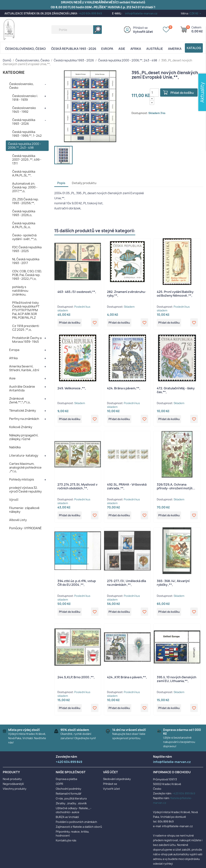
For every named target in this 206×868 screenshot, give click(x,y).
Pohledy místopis (22, 479)
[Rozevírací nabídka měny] (195, 13)
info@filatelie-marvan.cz (141, 13)
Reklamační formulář (69, 795)
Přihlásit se (140, 28)
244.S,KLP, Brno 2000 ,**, (76, 679)
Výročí (14, 500)
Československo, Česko (25, 49)
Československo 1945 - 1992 (24, 110)
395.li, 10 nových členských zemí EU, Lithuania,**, (177, 681)
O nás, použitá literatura (71, 800)
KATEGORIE (14, 72)
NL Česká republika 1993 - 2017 (26, 261)
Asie (122, 49)
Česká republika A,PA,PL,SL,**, (24, 173)
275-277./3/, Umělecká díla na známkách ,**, (126, 584)
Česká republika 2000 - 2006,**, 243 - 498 (25, 146)
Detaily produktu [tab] (84, 183)
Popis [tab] (61, 183)
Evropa (107, 49)
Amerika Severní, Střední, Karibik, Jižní (24, 368)
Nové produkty (12, 781)
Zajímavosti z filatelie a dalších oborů (79, 829)
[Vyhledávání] (77, 30)
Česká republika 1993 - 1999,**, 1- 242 (27, 134)
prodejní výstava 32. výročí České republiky (25, 490)
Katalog (194, 48)
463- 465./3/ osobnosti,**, (77, 292)
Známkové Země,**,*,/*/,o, (20, 400)
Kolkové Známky (21, 427)
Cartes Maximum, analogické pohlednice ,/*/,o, (25, 467)
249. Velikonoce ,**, (72, 389)
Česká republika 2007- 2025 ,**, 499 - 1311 (27, 160)
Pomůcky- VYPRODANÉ (25, 528)
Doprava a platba (66, 781)
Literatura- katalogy (24, 455)
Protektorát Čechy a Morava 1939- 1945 (27, 340)
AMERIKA (175, 49)
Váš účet (110, 774)
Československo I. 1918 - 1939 (25, 98)
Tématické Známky (23, 410)
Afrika (136, 49)
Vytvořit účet (143, 32)
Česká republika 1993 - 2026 (74, 49)
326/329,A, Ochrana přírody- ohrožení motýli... (176, 487)
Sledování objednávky (117, 781)
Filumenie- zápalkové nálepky (24, 510)
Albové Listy (18, 520)
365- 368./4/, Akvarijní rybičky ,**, (173, 584)
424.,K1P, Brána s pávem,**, (127, 679)
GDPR (59, 786)
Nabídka (15, 447)
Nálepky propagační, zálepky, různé (24, 437)
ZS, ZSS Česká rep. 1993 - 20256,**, (25, 201)
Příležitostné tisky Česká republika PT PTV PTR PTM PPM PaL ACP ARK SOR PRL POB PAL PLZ (26, 310)
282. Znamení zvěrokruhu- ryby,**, (127, 294)
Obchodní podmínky (68, 791)
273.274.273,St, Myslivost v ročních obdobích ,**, (77, 487)
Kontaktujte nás (66, 842)
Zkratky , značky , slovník (71, 805)
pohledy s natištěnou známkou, (20, 291)
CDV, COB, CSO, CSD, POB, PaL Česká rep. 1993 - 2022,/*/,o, (27, 275)
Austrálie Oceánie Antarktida (22, 388)
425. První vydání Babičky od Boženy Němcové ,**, (175, 294)
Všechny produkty (15, 791)
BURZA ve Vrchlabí (67, 819)
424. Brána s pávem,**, (124, 389)
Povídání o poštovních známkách (76, 824)
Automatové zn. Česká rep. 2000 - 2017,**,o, (25, 187)
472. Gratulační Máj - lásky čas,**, (176, 390)
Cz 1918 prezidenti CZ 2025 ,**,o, (26, 328)
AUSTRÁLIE (155, 49)
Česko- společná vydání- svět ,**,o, (25, 237)
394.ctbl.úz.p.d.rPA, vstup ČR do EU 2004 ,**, (77, 584)
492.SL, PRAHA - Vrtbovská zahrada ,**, (127, 487)
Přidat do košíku (183, 93)
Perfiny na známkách (24, 419)
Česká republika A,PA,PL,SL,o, (24, 225)
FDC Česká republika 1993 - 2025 (27, 249)
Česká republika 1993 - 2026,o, (24, 213)
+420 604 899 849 (90, 13)
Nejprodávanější (13, 786)
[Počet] (154, 93)
